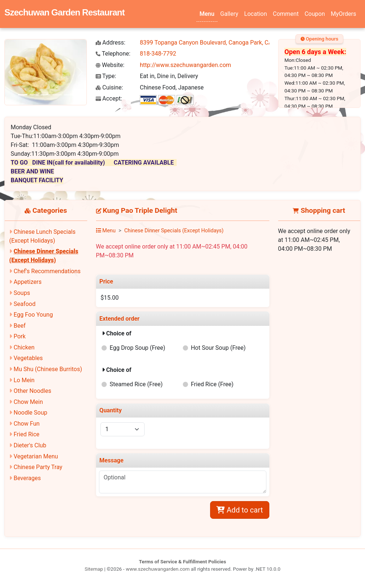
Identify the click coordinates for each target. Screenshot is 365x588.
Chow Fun (27, 424)
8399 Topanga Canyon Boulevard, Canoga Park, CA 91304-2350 (222, 43)
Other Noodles (32, 391)
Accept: (109, 98)
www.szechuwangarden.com (158, 569)
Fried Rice (26, 434)
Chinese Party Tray (38, 467)
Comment (286, 14)
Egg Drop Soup (137, 348)
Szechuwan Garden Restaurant (64, 12)
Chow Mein (28, 402)
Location (256, 14)
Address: (111, 43)
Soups (22, 293)
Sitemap (94, 569)
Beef (20, 326)
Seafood (25, 304)
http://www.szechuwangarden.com (185, 65)
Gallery (229, 14)
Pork (20, 336)
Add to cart (240, 510)
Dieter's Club (30, 445)
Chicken (24, 347)
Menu (207, 14)
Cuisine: (109, 87)
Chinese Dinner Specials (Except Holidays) (174, 231)
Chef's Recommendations (47, 271)
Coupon (315, 14)
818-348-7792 (158, 54)
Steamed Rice (136, 384)
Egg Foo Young (33, 315)
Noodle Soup (30, 413)
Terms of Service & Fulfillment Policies (183, 561)
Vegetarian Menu (36, 456)
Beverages (27, 478)
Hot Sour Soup (218, 348)
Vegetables (28, 358)
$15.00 (109, 298)
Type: (106, 76)
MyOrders (343, 14)
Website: (110, 65)
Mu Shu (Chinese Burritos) (48, 369)
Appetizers (28, 282)
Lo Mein (24, 380)
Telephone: (113, 54)
